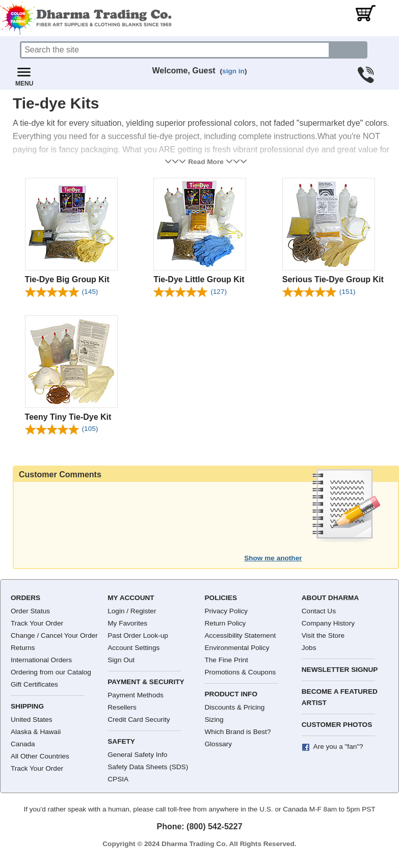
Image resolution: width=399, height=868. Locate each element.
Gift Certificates (34, 684)
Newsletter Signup (340, 670)
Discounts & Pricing (235, 707)
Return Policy (225, 623)
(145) (90, 292)
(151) (348, 292)
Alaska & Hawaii (36, 732)
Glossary (219, 744)
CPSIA (118, 779)
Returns (23, 648)
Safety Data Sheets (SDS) (148, 767)
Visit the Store (323, 635)
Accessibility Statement (241, 635)
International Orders (41, 660)
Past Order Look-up (138, 635)
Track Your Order (37, 623)
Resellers (122, 707)
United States (32, 720)
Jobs (309, 648)
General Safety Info (137, 755)
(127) (219, 292)
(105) (90, 429)
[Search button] (349, 50)
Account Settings (134, 648)
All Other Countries (40, 756)
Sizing (214, 720)
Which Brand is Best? (238, 732)
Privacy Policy (227, 611)
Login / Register (132, 611)
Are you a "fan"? (338, 747)
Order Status (30, 611)
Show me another (273, 558)
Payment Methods (136, 695)
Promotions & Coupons (241, 672)
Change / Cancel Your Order (54, 635)
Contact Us (319, 611)
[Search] (175, 50)
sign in (233, 71)
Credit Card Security (139, 720)
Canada (23, 744)
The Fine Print (227, 660)
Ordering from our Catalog (51, 672)
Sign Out (121, 660)
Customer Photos (337, 725)
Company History (328, 623)
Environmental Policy (237, 648)
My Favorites (127, 623)
